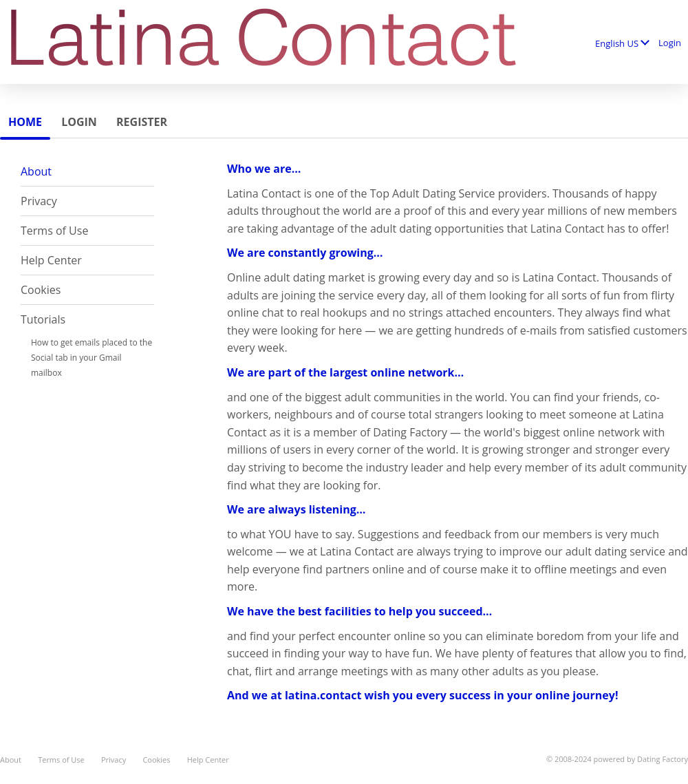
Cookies (41, 290)
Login (670, 43)
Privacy (39, 201)
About (36, 171)
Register (142, 122)
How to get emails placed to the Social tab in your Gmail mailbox (92, 358)
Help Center (51, 260)
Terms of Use (54, 231)
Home (25, 122)
